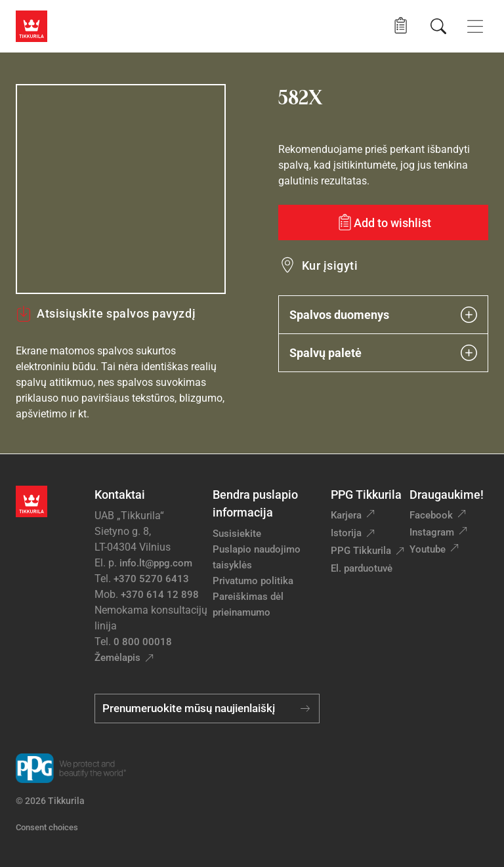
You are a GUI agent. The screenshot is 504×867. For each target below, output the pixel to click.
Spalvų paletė (383, 353)
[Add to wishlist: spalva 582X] (383, 222)
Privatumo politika (253, 581)
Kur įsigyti (330, 265)
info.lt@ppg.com (156, 563)
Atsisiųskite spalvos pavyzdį (106, 314)
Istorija (346, 533)
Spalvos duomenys (383, 315)
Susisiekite (237, 534)
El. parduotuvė (362, 568)
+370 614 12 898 (160, 595)
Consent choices (47, 827)
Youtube (428, 549)
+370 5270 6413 (151, 579)
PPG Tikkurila (361, 551)
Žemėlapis (117, 658)
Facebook (431, 515)
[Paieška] (438, 26)
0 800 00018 (143, 642)
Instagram (432, 532)
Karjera (346, 515)
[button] (401, 26)
